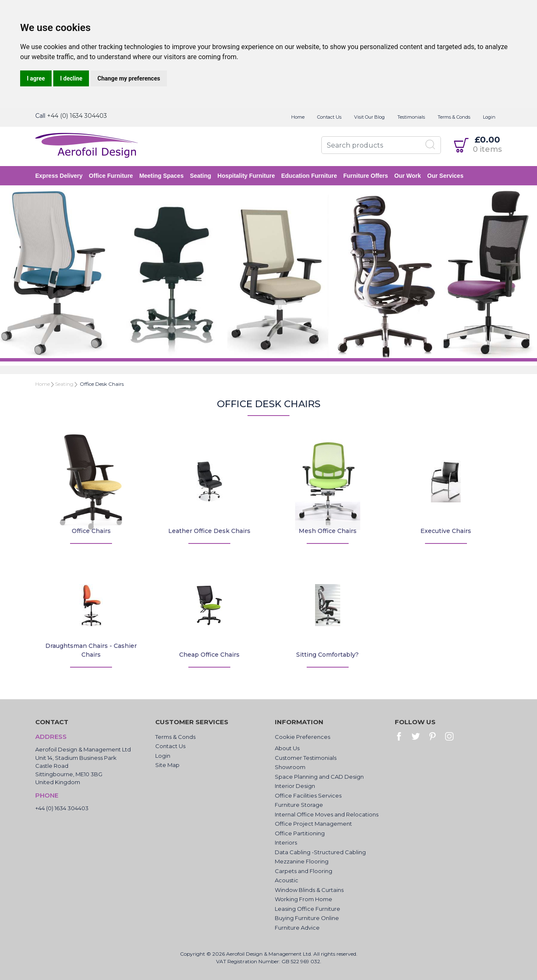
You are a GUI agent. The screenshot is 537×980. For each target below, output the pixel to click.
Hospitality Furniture (246, 176)
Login (489, 117)
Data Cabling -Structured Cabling (320, 852)
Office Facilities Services (308, 795)
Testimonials (411, 117)
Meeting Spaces (162, 176)
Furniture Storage (299, 805)
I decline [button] (71, 78)
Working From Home (304, 899)
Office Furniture (111, 176)
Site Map (167, 765)
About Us (287, 748)
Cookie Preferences (302, 737)
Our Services (445, 176)
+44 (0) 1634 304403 (77, 116)
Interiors (286, 842)
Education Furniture (309, 176)
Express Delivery (59, 176)
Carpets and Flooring (304, 871)
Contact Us (329, 117)
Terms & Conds (454, 117)
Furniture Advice (297, 928)
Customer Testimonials (306, 758)
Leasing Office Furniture (308, 909)
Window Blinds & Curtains (309, 890)
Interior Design (295, 786)
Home (298, 117)
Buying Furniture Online (307, 918)
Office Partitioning (300, 833)
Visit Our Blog (369, 117)
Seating (201, 176)
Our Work (408, 176)
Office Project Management (313, 824)
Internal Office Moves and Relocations (327, 814)
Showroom (290, 767)
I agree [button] (36, 78)
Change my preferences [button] (129, 78)
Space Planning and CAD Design (319, 777)
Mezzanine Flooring (302, 861)
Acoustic (287, 880)
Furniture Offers (366, 176)
